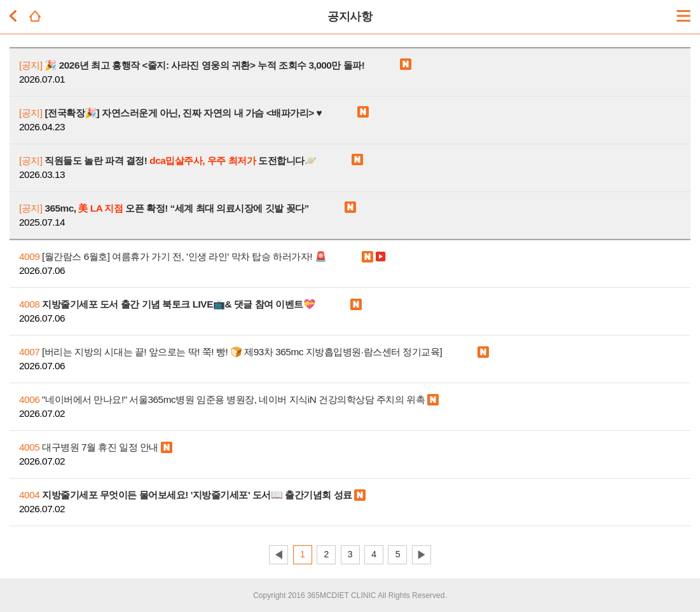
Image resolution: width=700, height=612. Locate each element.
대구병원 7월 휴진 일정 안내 (89, 447)
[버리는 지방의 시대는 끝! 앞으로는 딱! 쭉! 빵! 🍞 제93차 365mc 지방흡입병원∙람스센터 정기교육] (230, 352)
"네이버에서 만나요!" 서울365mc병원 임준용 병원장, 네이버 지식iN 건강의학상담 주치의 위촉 (222, 399)
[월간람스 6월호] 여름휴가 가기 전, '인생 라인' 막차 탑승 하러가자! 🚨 (173, 256)
